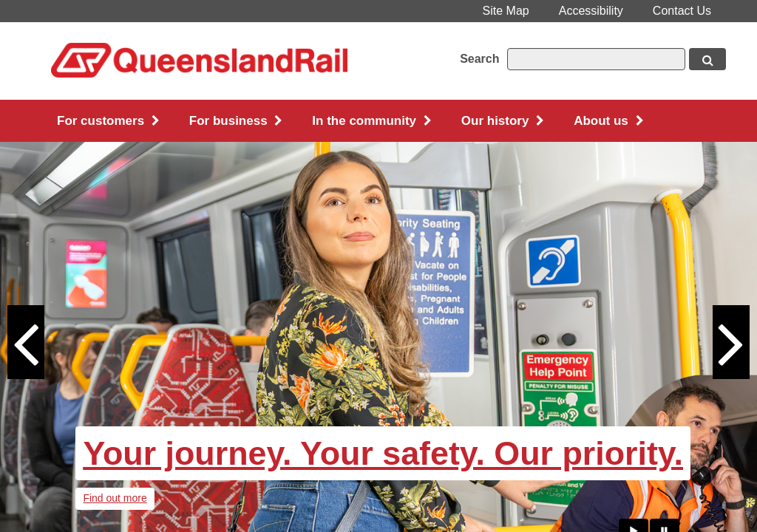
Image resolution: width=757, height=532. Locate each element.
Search (479, 59)
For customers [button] (108, 121)
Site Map (506, 11)
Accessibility (591, 11)
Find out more (115, 498)
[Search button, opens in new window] (707, 59)
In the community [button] (371, 121)
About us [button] (608, 121)
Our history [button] (503, 121)
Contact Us (682, 11)
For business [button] (236, 121)
